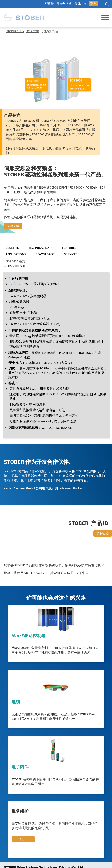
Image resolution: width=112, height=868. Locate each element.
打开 (23, 839)
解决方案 (33, 31)
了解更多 (103, 533)
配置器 (49, 4)
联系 (93, 4)
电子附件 (20, 767)
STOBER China (15, 31)
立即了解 (13, 226)
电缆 (16, 702)
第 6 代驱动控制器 (28, 636)
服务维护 (20, 811)
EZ (31, 284)
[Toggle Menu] (105, 18)
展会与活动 (64, 4)
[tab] (15, 248)
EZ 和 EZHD (17, 284)
